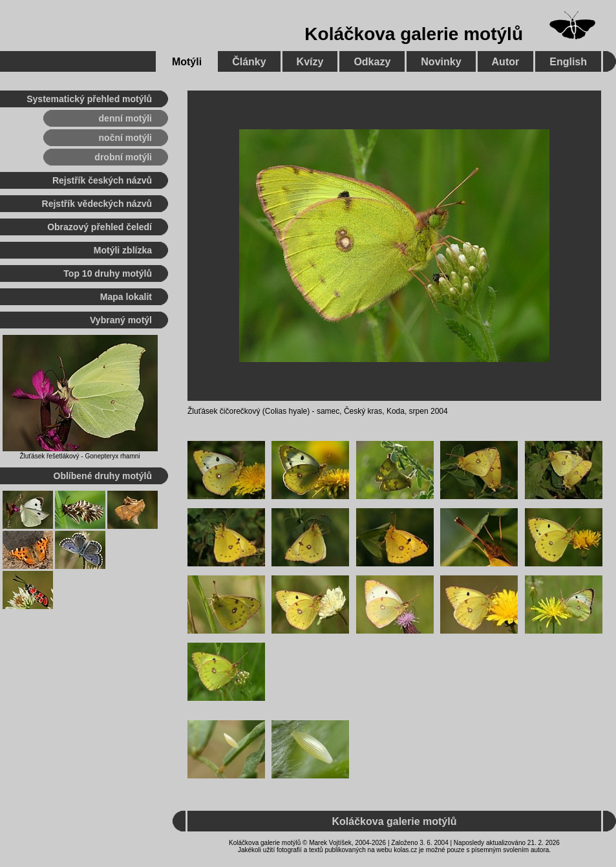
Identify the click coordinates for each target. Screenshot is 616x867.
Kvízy (310, 62)
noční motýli (125, 138)
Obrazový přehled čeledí (100, 227)
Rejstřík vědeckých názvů (97, 204)
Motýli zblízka (123, 250)
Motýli (187, 62)
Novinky (441, 62)
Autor (506, 62)
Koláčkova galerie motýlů (414, 34)
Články (249, 62)
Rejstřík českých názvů (102, 180)
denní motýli (125, 118)
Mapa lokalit (126, 297)
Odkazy (372, 62)
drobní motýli (123, 157)
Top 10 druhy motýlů (108, 273)
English (568, 62)
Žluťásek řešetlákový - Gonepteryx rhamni (80, 456)
